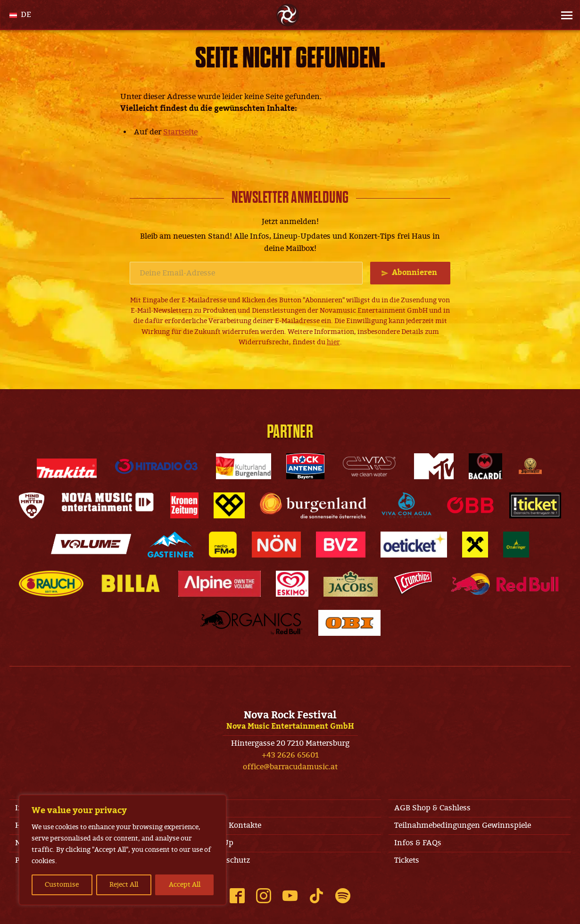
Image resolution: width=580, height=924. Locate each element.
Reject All (124, 885)
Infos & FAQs (418, 843)
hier (333, 342)
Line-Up (219, 843)
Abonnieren (414, 273)
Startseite (180, 132)
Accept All (185, 885)
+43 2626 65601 (290, 755)
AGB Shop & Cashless (432, 808)
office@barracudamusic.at (290, 767)
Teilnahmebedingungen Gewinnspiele (463, 825)
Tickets (407, 860)
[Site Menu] (564, 15)
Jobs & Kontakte (233, 825)
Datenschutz (227, 860)
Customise (62, 885)
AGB (213, 808)
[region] (123, 850)
